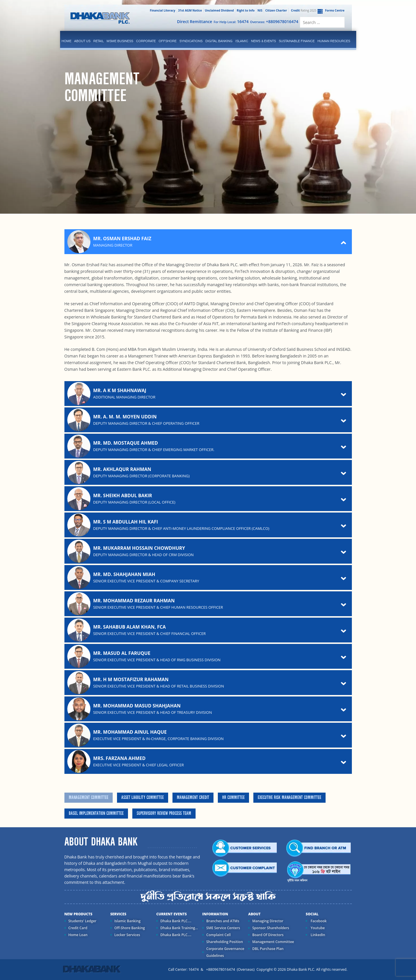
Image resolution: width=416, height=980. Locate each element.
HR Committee (233, 798)
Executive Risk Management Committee (289, 798)
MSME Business (120, 41)
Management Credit (193, 798)
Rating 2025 (303, 10)
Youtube (317, 928)
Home (66, 41)
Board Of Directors (268, 935)
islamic (242, 41)
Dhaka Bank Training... (179, 928)
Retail (99, 41)
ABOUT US (82, 41)
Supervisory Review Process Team (164, 813)
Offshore (168, 41)
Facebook (318, 921)
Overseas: (274, 22)
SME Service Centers (223, 928)
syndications (191, 41)
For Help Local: (231, 22)
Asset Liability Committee (143, 798)
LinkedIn (317, 935)
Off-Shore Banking (130, 928)
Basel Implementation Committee (96, 813)
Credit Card (78, 928)
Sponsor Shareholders (271, 928)
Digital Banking (219, 41)
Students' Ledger (82, 921)
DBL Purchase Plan (268, 949)
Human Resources (334, 41)
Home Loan (78, 935)
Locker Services (127, 935)
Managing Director (268, 921)
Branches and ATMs (223, 921)
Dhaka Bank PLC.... (176, 921)
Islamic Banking (128, 921)
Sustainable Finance (297, 41)
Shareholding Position (225, 942)
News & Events (263, 41)
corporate (146, 41)
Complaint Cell (218, 935)
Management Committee (89, 798)
